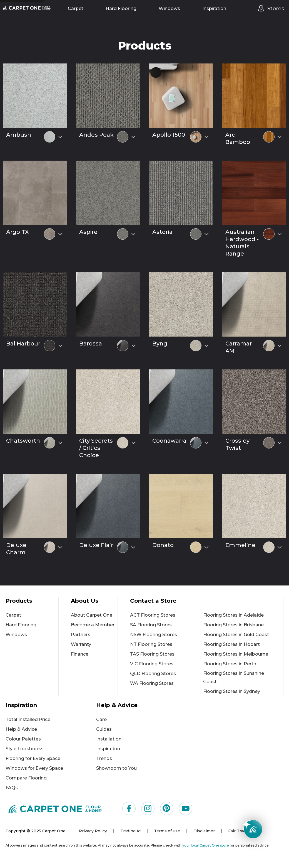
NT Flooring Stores (151, 644)
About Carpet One (92, 615)
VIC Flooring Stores (152, 664)
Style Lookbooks (25, 749)
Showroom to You (116, 768)
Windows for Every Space (34, 768)
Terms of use (167, 831)
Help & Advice (21, 729)
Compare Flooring (26, 778)
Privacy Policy (93, 831)
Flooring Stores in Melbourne (236, 654)
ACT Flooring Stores (153, 615)
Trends (104, 758)
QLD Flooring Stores (153, 674)
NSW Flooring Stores (154, 635)
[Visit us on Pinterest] (167, 808)
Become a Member (93, 625)
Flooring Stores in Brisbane (233, 625)
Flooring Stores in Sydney (232, 691)
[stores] (263, 8)
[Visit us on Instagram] (148, 808)
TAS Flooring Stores (152, 654)
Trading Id (130, 831)
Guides (104, 729)
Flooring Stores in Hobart (231, 644)
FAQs (12, 788)
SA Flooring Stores (151, 625)
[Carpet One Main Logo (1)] (55, 809)
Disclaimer (204, 831)
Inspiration (214, 8)
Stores (276, 9)
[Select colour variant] (60, 137)
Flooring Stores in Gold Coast (236, 635)
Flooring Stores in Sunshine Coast (234, 677)
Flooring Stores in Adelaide (233, 615)
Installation (109, 739)
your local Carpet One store (206, 845)
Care (101, 719)
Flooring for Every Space (33, 758)
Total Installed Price (28, 719)
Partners (81, 635)
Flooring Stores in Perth (230, 664)
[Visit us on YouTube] (186, 808)
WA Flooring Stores (152, 683)
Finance (80, 654)
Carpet (76, 8)
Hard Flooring (121, 8)
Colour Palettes (23, 739)
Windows (169, 8)
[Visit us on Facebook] (129, 808)
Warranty (81, 644)
